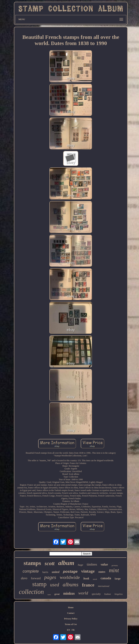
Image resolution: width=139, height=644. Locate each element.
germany (115, 565)
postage (70, 571)
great (57, 594)
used (55, 585)
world (83, 593)
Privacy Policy (71, 619)
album (66, 563)
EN (69, 630)
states (102, 572)
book (86, 578)
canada (106, 578)
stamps (32, 563)
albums (70, 584)
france (88, 585)
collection (31, 592)
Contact (71, 613)
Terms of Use (71, 624)
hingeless (119, 594)
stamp (39, 584)
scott (50, 563)
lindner (108, 594)
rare (49, 594)
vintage (88, 571)
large (118, 579)
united (56, 572)
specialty (96, 594)
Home (71, 607)
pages (50, 577)
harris (45, 572)
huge (80, 565)
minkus (69, 593)
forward (36, 578)
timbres (92, 564)
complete (31, 571)
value (104, 564)
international (104, 586)
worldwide (70, 577)
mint (114, 570)
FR (73, 630)
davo (24, 578)
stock (95, 579)
